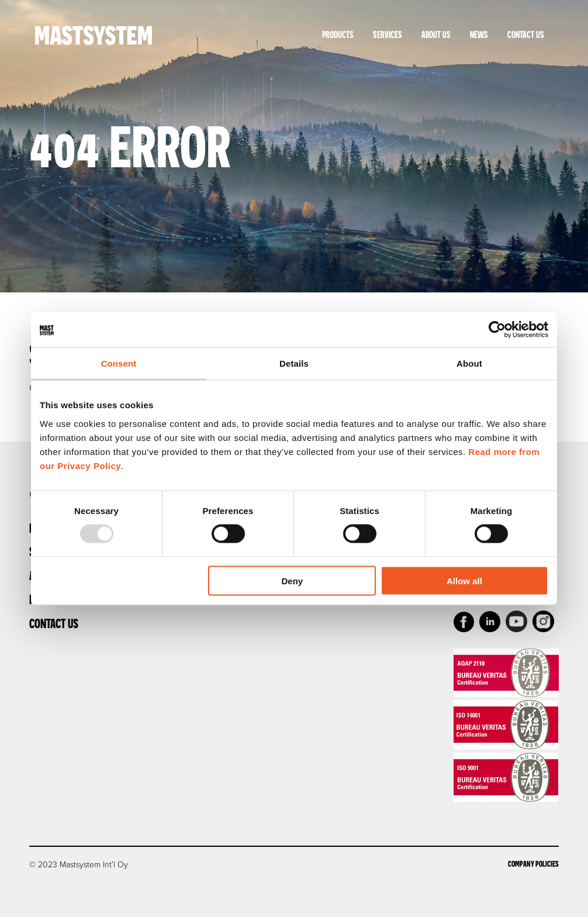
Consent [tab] (119, 363)
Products (338, 35)
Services (388, 35)
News (479, 35)
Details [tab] (294, 363)
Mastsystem (94, 35)
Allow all (464, 580)
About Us (436, 35)
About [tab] (469, 363)
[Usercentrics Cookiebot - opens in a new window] (497, 330)
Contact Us (526, 35)
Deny (293, 580)
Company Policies (533, 864)
